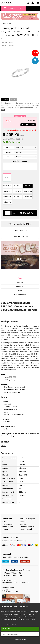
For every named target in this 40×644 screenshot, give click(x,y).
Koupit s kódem (28, 125)
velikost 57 (28, 197)
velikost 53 (18, 191)
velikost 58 (7, 202)
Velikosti (5, 522)
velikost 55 (7, 197)
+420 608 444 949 (21, 583)
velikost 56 (18, 197)
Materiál (9, 152)
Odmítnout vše (20, 640)
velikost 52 (7, 191)
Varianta (9, 147)
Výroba (5, 529)
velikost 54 (28, 191)
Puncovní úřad (8, 527)
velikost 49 (7, 186)
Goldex (11, 45)
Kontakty (23, 524)
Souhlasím (6, 629)
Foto (20, 291)
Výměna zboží (8, 524)
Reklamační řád (26, 529)
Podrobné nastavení (10, 634)
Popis (20, 278)
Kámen (9, 157)
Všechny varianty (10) (20, 224)
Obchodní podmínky (28, 527)
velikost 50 (18, 186)
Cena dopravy (20, 295)
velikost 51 (28, 186)
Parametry (20, 282)
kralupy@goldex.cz (9, 580)
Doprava (23, 522)
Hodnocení (20, 286)
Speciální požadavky (20, 161)
